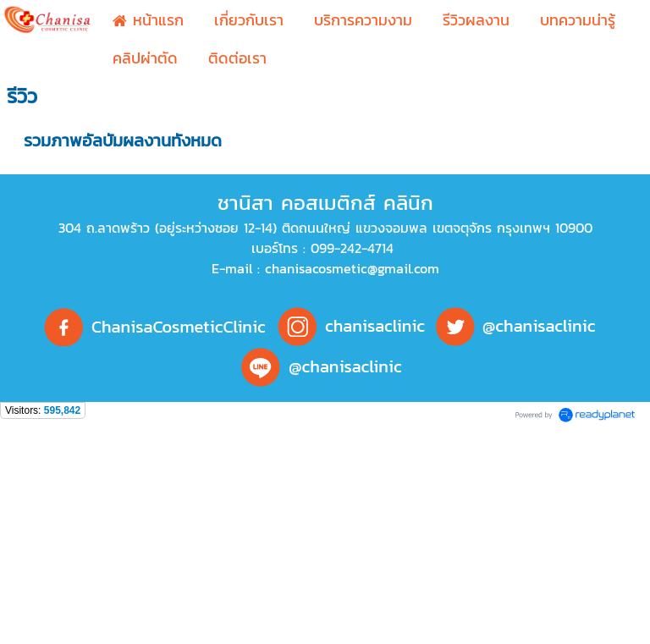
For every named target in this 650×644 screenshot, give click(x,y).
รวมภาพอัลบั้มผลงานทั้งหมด (123, 140)
